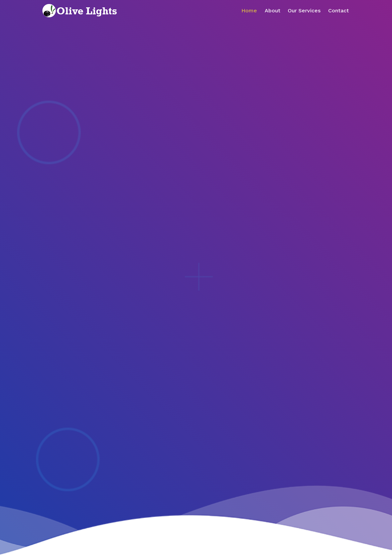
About (273, 11)
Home (249, 11)
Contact (339, 11)
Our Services (304, 11)
